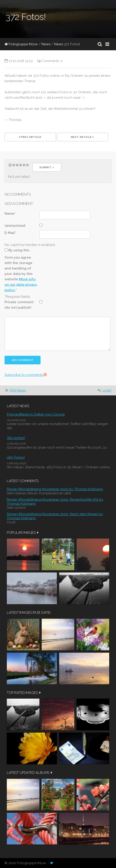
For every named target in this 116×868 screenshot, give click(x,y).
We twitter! (16, 438)
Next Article (82, 137)
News (46, 44)
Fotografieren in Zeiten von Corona (36, 414)
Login (107, 390)
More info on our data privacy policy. (21, 285)
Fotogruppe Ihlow (21, 44)
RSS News (18, 390)
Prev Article (30, 137)
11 (24, 165)
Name (10, 214)
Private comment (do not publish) (19, 305)
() (15, 226)
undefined (10, 165)
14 (27, 165)
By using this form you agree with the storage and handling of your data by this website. (21, 270)
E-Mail (10, 233)
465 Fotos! (16, 457)
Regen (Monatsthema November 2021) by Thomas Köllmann (55, 489)
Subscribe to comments (25, 375)
